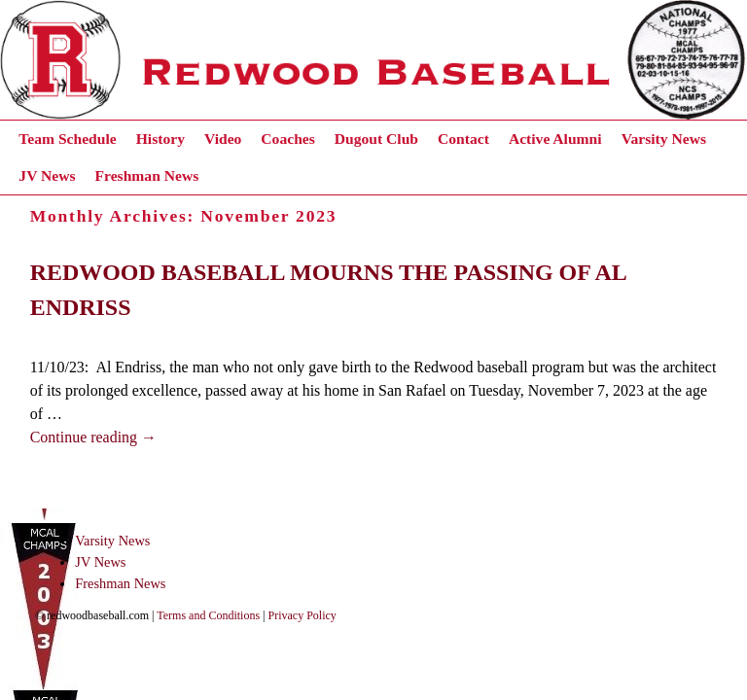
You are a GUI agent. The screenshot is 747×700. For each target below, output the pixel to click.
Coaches (287, 139)
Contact (463, 139)
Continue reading (93, 437)
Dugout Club (376, 139)
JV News (47, 175)
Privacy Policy (302, 615)
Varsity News (664, 139)
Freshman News (147, 175)
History (160, 139)
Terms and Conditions (208, 615)
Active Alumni (555, 139)
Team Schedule (67, 139)
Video (223, 139)
